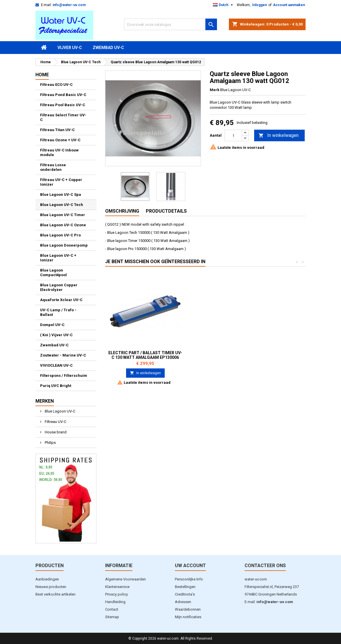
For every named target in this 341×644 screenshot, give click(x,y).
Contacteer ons (265, 566)
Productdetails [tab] (166, 211)
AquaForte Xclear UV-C (61, 300)
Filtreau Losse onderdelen (53, 167)
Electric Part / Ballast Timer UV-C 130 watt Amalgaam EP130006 (231, 355)
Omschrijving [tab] (122, 211)
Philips (50, 443)
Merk (215, 90)
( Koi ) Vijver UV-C (56, 335)
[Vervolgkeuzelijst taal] (224, 5)
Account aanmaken (289, 5)
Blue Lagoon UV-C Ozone (63, 225)
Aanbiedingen (47, 579)
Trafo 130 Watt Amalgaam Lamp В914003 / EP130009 (145, 355)
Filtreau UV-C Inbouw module (59, 152)
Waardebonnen (188, 609)
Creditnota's (185, 594)
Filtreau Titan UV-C (57, 130)
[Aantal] (233, 135)
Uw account (190, 566)
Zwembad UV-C (108, 48)
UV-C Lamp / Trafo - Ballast (58, 312)
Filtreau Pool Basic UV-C (63, 105)
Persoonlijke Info (189, 579)
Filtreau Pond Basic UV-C (63, 95)
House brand (55, 432)
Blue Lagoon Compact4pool (53, 273)
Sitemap (112, 617)
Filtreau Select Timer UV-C (63, 117)
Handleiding (115, 602)
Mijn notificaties (188, 617)
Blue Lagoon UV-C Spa (61, 195)
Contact (112, 609)
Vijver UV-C (70, 48)
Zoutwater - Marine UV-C (63, 355)
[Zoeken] (170, 24)
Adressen (183, 602)
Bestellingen (185, 587)
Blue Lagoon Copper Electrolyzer (59, 287)
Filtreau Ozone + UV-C (60, 140)
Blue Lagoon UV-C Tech (62, 205)
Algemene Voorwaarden (125, 579)
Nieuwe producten (51, 587)
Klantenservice (117, 587)
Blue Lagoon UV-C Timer (63, 215)
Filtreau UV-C (55, 422)
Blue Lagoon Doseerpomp (64, 245)
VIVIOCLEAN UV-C (56, 365)
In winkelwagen (279, 136)
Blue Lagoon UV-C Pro (60, 235)
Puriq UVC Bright (56, 386)
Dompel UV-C (52, 325)
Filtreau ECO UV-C (56, 85)
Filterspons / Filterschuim (64, 376)
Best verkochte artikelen (55, 594)
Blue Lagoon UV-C (60, 411)
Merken (45, 401)
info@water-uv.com (69, 5)
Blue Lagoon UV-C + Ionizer (58, 258)
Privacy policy (116, 594)
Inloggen (260, 5)
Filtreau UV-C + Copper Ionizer (61, 182)
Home (42, 75)
